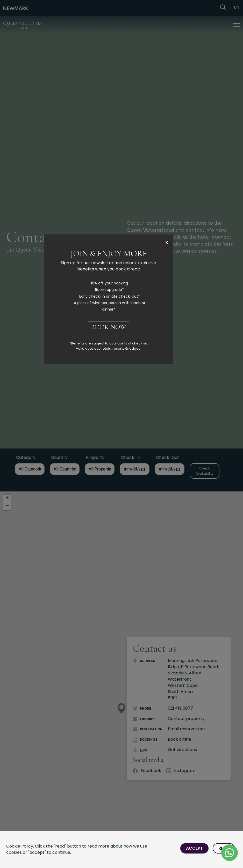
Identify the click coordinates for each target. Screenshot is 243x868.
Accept (194, 848)
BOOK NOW (109, 327)
